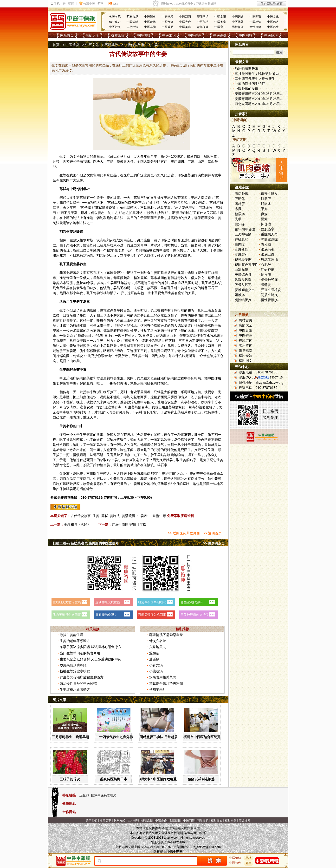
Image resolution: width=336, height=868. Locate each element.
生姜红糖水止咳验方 (75, 689)
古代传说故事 (81, 516)
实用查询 (246, 345)
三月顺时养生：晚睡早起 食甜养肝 (78, 737)
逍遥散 (154, 659)
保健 (207, 474)
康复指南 (246, 351)
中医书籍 (168, 17)
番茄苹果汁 (158, 689)
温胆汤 (154, 653)
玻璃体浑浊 (269, 259)
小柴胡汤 (156, 671)
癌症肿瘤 (241, 194)
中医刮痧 (168, 22)
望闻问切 (203, 17)
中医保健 (220, 35)
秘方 (110, 250)
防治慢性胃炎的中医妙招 (78, 683)
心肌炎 (266, 265)
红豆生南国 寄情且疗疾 (129, 524)
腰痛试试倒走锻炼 (201, 779)
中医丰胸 (150, 27)
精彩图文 (246, 361)
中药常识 (220, 17)
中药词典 (238, 17)
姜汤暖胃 (129, 516)
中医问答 (246, 35)
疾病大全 (92, 35)
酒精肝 (240, 204)
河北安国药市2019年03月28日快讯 (261, 104)
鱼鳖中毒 (159, 516)
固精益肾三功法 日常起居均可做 (164, 737)
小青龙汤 (156, 665)
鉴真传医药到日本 (114, 779)
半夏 (167, 208)
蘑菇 (187, 435)
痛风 (238, 209)
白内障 (240, 244)
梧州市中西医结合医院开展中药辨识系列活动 (217, 737)
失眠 (238, 219)
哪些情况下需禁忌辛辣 (166, 635)
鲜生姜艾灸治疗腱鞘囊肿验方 (82, 677)
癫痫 (264, 214)
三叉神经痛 (243, 234)
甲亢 (264, 209)
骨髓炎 (266, 285)
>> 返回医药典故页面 (184, 533)
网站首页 (67, 35)
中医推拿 (220, 22)
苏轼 (105, 516)
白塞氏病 (241, 270)
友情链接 (175, 821)
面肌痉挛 (268, 229)
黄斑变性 (241, 249)
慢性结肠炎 (243, 300)
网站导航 (203, 821)
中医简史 (150, 17)
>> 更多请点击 (214, 543)
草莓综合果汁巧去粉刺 (166, 683)
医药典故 (111, 45)
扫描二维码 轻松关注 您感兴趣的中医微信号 (86, 543)
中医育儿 (220, 27)
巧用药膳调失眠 (246, 68)
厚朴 (150, 208)
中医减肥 (168, 27)
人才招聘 (133, 821)
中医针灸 (115, 27)
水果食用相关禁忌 (163, 677)
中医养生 (273, 27)
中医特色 (194, 35)
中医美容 (185, 27)
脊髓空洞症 (269, 239)
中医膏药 (150, 22)
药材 (249, 858)
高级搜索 (245, 821)
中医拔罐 (132, 22)
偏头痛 (240, 224)
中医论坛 (271, 35)
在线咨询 (246, 340)
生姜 (63, 156)
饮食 (90, 175)
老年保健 (203, 27)
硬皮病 (266, 275)
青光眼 (266, 244)
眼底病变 (268, 249)
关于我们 (91, 821)
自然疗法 (132, 27)
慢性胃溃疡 (269, 300)
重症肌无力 (269, 234)
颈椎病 (240, 295)
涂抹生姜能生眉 (71, 635)
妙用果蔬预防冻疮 (73, 665)
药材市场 (132, 17)
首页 (56, 45)
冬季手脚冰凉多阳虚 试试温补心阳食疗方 (90, 647)
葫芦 (184, 412)
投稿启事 (105, 821)
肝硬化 (240, 199)
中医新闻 (185, 17)
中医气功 (203, 22)
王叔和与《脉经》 (77, 524)
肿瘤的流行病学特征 (250, 84)
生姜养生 (144, 516)
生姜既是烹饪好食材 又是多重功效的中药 (90, 659)
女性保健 (255, 27)
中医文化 (273, 17)
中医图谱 (255, 17)
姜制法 (115, 516)
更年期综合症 (245, 229)
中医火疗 (185, 22)
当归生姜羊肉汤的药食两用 (80, 653)
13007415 (276, 378)
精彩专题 (246, 356)
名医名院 (115, 17)
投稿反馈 (147, 821)
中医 (63, 378)
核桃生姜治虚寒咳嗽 (75, 671)
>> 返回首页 (213, 533)
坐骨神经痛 (269, 280)
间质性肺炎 (269, 295)
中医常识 (169, 35)
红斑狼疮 (268, 270)
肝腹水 (266, 204)
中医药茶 (238, 22)
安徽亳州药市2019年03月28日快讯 (261, 94)
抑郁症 (266, 224)
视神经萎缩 (243, 259)
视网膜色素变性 (246, 265)
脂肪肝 (266, 199)
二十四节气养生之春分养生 (116, 737)
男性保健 (238, 27)
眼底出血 (268, 254)
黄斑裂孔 (241, 254)
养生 (83, 264)
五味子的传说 (70, 779)
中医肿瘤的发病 (246, 89)
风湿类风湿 (243, 280)
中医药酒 (255, 22)
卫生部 (84, 795)
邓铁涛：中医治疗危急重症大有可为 (167, 779)
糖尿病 (240, 214)
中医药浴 (273, 22)
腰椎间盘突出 (245, 290)
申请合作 (161, 821)
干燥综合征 (243, 275)
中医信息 (143, 35)
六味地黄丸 (158, 647)
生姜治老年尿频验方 (75, 641)
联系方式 (119, 821)
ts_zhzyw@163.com (207, 847)
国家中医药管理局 (104, 795)
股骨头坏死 (243, 285)
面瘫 (264, 219)
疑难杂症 (118, 35)
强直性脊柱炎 (271, 290)
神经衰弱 (241, 239)
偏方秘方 (115, 22)
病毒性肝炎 (269, 194)
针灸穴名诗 (158, 641)
